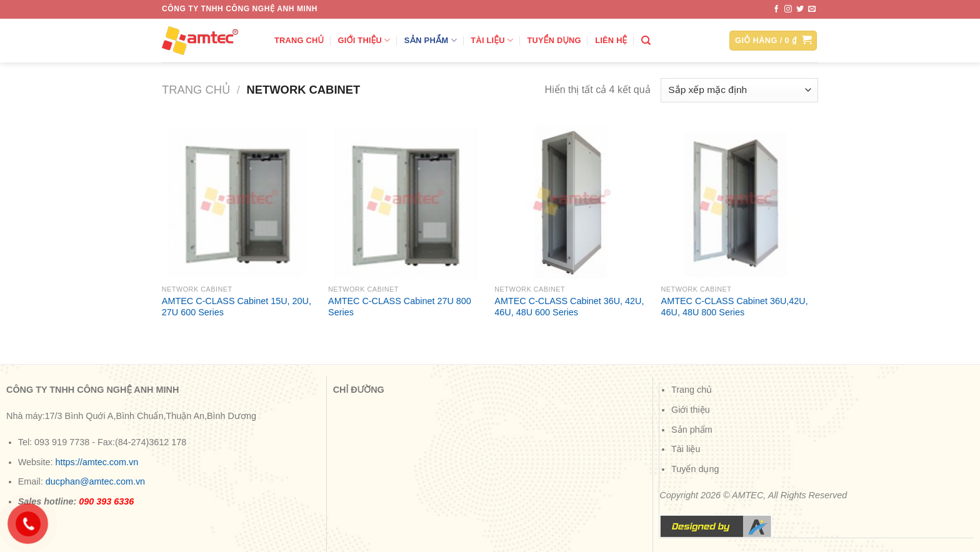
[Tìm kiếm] (646, 41)
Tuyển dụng (554, 40)
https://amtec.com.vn (97, 462)
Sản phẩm (431, 40)
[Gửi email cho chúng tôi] (812, 9)
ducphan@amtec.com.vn (95, 481)
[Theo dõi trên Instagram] (788, 9)
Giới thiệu (364, 40)
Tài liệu (492, 40)
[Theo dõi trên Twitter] (800, 9)
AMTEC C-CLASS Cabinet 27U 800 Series (400, 307)
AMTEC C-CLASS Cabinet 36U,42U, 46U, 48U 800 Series (735, 307)
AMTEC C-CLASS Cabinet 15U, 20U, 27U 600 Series (237, 307)
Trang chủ (299, 40)
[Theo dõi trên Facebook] (776, 9)
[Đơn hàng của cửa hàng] (739, 90)
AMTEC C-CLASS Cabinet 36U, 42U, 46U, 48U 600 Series (569, 307)
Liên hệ (611, 40)
